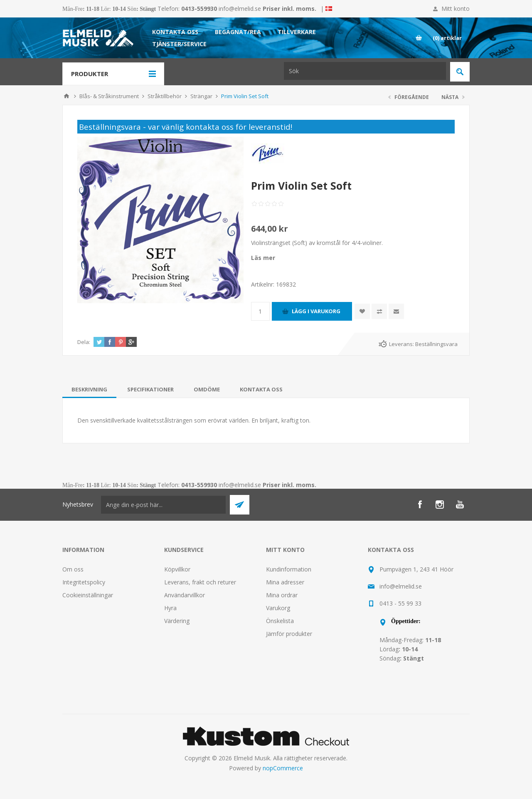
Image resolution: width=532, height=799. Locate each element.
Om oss (73, 569)
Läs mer (263, 258)
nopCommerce (283, 768)
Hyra (170, 608)
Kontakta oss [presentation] (261, 389)
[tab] (89, 389)
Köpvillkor (177, 569)
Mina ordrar (282, 595)
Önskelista (280, 621)
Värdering (177, 621)
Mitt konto (456, 9)
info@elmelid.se (240, 9)
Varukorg (278, 608)
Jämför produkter (289, 634)
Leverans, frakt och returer (200, 582)
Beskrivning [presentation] (89, 389)
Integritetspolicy (84, 582)
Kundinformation (289, 569)
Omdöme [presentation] (207, 389)
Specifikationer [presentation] (150, 389)
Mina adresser (285, 582)
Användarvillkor (185, 595)
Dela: (84, 342)
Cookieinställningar (88, 595)
